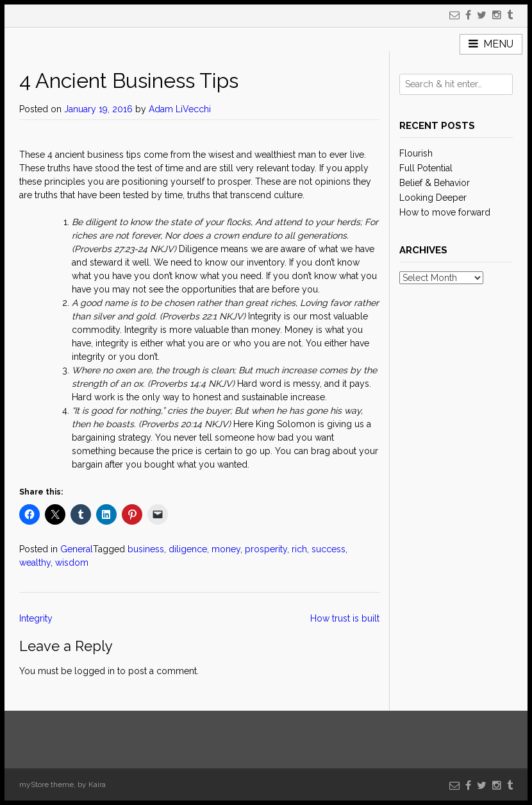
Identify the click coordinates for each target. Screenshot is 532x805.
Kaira (97, 784)
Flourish (416, 153)
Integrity (36, 618)
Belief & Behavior (435, 183)
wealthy (35, 563)
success (328, 549)
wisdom (72, 563)
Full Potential (426, 168)
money (226, 549)
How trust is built (345, 618)
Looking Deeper (433, 198)
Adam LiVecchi (180, 109)
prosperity (266, 549)
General (77, 549)
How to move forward (445, 212)
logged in (95, 671)
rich (299, 549)
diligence (188, 549)
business (146, 549)
